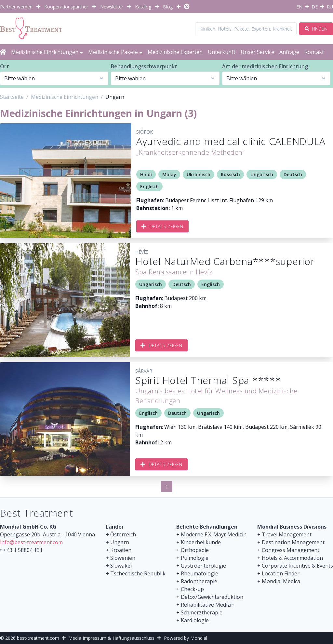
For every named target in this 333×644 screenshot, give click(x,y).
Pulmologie (195, 558)
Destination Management (293, 542)
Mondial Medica (281, 581)
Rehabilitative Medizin (208, 605)
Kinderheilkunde (201, 542)
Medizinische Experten (175, 52)
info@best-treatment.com (31, 542)
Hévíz (142, 252)
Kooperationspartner (66, 7)
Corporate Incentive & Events (297, 566)
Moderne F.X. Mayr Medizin (214, 534)
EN (299, 7)
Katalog (143, 7)
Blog (168, 7)
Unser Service (257, 52)
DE (315, 7)
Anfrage (289, 52)
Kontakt (314, 52)
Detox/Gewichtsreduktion (212, 597)
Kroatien (121, 550)
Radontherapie (199, 581)
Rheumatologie (200, 573)
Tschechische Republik (138, 573)
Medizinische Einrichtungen (47, 52)
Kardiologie (195, 620)
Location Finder (281, 573)
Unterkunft (222, 52)
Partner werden (16, 7)
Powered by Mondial (186, 638)
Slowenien (123, 558)
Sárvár (144, 371)
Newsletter (112, 7)
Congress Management (291, 550)
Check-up (192, 589)
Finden (316, 29)
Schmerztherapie (202, 612)
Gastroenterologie (203, 566)
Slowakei (121, 566)
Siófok (145, 132)
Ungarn (120, 542)
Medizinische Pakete (115, 52)
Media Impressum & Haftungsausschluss (111, 638)
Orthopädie (195, 550)
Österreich (123, 534)
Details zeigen (162, 226)
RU (330, 7)
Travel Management (287, 534)
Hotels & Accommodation (292, 558)
